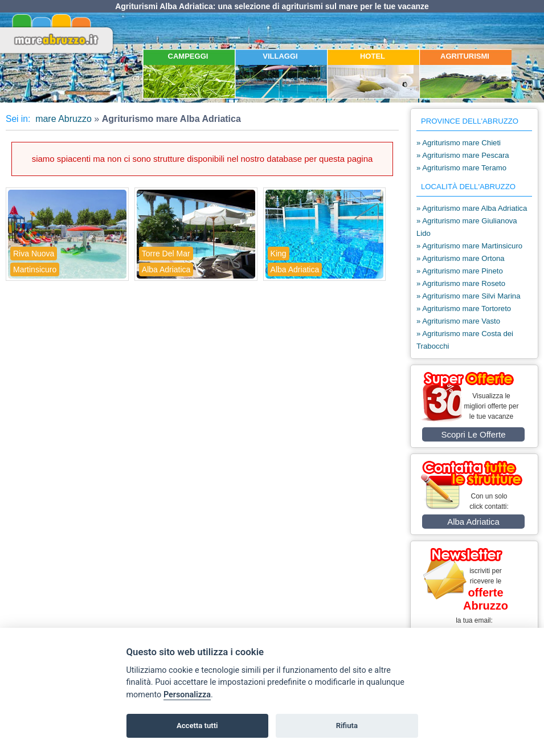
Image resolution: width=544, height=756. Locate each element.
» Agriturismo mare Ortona (461, 258)
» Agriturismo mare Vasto (458, 321)
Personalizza (187, 695)
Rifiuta (347, 726)
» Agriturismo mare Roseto (461, 283)
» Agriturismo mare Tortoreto (464, 308)
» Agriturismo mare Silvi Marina (468, 296)
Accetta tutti (197, 726)
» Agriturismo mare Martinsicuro (469, 246)
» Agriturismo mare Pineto (460, 271)
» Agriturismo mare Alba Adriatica (472, 208)
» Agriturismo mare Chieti (459, 143)
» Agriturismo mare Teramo (461, 168)
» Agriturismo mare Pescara (463, 155)
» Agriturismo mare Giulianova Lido (467, 227)
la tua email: (474, 620)
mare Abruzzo (62, 119)
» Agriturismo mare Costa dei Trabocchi (465, 340)
